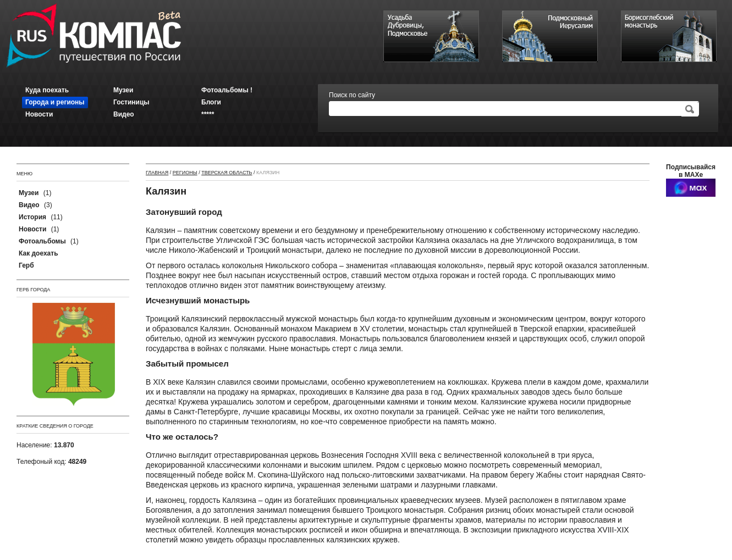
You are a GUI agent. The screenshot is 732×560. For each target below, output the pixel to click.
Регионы (185, 173)
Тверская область (227, 173)
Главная (157, 173)
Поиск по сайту (352, 95)
